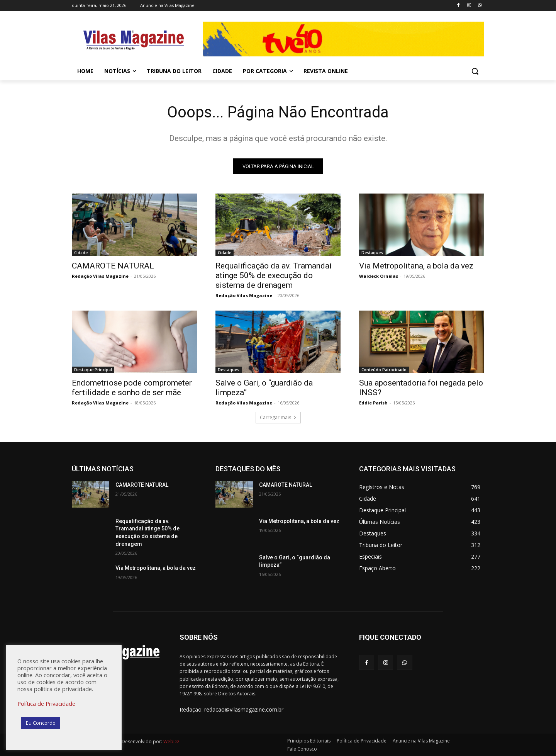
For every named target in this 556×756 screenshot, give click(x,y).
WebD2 (171, 742)
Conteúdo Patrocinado (384, 370)
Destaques (372, 253)
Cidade (81, 253)
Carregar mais (278, 417)
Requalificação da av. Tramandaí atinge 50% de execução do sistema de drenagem (274, 275)
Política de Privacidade (46, 703)
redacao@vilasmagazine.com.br (244, 710)
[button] (475, 71)
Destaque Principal (93, 370)
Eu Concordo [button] (41, 723)
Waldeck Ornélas (379, 276)
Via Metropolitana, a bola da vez (416, 266)
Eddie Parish (373, 403)
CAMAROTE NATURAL (113, 266)
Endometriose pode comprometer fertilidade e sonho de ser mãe (132, 388)
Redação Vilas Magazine (100, 276)
